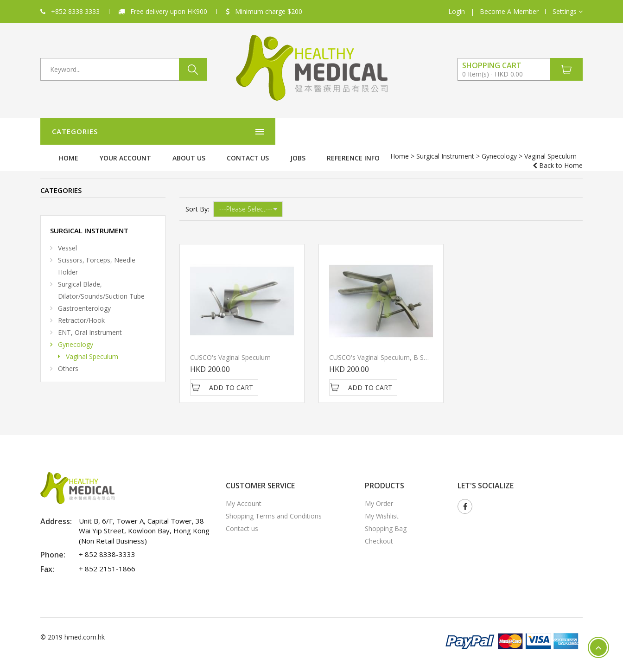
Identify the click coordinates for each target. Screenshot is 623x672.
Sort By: (197, 199)
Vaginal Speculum (92, 346)
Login (457, 11)
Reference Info (506, 131)
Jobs (451, 131)
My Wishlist (382, 506)
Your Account (278, 131)
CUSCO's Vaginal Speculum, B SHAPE (385, 347)
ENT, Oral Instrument (90, 322)
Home (222, 131)
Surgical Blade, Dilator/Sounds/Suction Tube (101, 280)
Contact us (401, 131)
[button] (568, 12)
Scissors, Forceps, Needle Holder (97, 256)
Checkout (379, 531)
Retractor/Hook (81, 310)
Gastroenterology (84, 298)
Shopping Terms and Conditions (274, 506)
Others (68, 358)
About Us (342, 131)
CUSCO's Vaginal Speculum (230, 347)
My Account (244, 493)
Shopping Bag (386, 518)
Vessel (67, 238)
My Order (379, 493)
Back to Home (558, 156)
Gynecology (149, 156)
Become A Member (509, 11)
